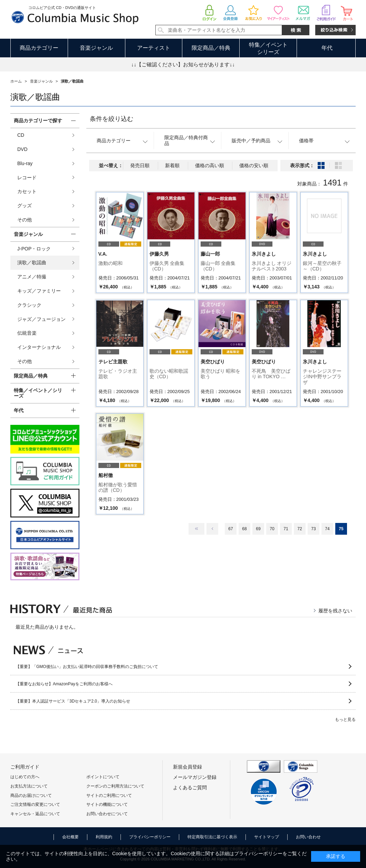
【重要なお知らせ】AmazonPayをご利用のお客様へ (64, 684)
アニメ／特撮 (32, 277)
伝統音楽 (27, 333)
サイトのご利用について (109, 795)
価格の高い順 (210, 165)
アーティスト (154, 48)
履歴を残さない (335, 611)
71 (286, 529)
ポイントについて (103, 777)
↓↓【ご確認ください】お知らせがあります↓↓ (183, 64)
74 (327, 529)
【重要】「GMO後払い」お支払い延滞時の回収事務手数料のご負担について (87, 667)
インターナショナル (39, 347)
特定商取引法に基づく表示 (212, 837)
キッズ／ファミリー (39, 291)
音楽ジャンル (96, 48)
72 (300, 529)
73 (313, 529)
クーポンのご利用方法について (115, 786)
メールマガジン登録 (195, 777)
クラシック (29, 305)
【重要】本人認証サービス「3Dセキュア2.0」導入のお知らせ (73, 701)
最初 (196, 529)
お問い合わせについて (107, 814)
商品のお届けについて (31, 795)
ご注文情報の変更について (35, 804)
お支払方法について (29, 786)
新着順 (172, 165)
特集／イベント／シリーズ (38, 393)
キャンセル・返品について (35, 814)
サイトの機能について (107, 804)
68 (244, 529)
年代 (327, 48)
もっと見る (345, 719)
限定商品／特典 (211, 48)
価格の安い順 (254, 165)
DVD (22, 149)
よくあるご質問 (190, 788)
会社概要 (70, 837)
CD (21, 135)
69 (258, 529)
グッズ (25, 206)
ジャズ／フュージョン (41, 319)
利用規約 (104, 837)
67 (230, 529)
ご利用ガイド (25, 767)
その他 (25, 220)
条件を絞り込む (112, 119)
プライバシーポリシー (150, 837)
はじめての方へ (25, 777)
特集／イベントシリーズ (268, 48)
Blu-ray (25, 163)
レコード (27, 178)
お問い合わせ (308, 837)
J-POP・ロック (34, 249)
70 (272, 529)
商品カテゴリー (39, 48)
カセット (27, 191)
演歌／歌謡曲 (32, 263)
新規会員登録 (187, 767)
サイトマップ (267, 837)
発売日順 (140, 165)
